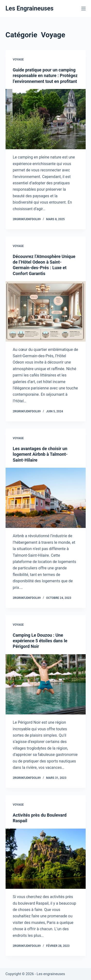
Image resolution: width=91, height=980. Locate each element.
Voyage (18, 59)
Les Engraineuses (30, 8)
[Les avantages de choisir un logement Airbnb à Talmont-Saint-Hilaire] (46, 498)
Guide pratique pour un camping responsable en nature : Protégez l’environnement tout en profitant (45, 76)
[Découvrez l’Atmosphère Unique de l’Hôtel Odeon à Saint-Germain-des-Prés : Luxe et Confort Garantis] (46, 311)
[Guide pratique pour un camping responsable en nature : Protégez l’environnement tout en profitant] (46, 119)
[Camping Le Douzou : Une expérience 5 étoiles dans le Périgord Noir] (46, 684)
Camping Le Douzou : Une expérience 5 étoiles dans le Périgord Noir (40, 641)
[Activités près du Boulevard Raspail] (46, 859)
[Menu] (83, 9)
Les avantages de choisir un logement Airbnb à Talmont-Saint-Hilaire (40, 454)
